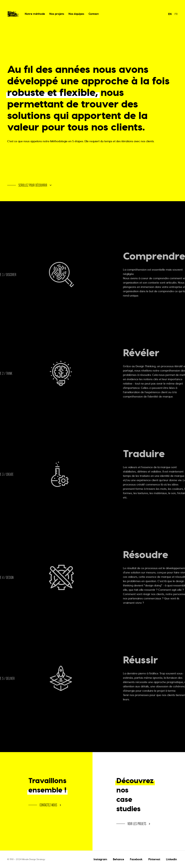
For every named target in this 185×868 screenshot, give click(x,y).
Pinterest (154, 859)
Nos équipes (76, 14)
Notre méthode (35, 14)
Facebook (136, 859)
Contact (94, 14)
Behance (119, 859)
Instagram (100, 859)
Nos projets (57, 14)
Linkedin (171, 859)
